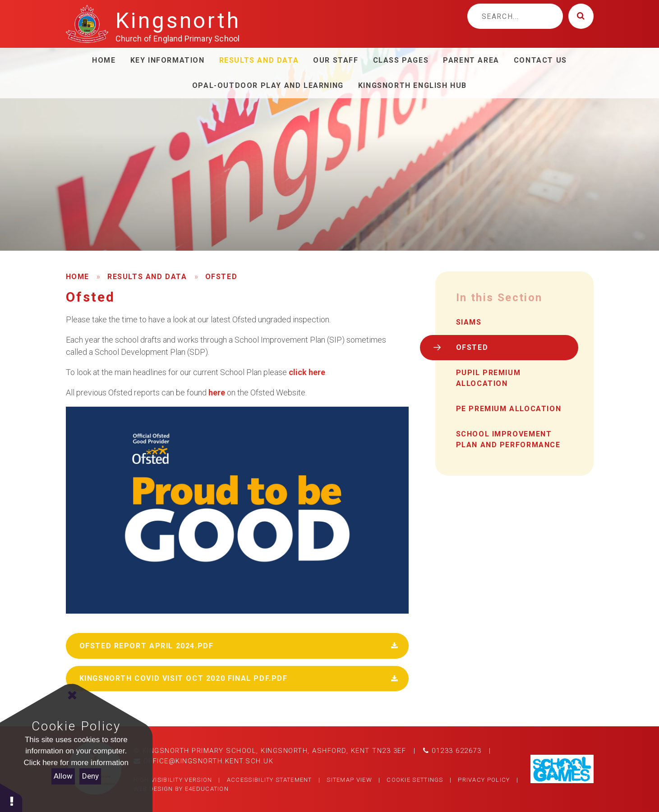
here (218, 392)
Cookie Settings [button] (415, 780)
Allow (63, 776)
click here (306, 372)
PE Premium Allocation (509, 409)
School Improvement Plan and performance (508, 439)
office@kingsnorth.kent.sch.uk (204, 761)
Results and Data (147, 277)
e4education (207, 789)
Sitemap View (349, 780)
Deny (90, 776)
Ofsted (221, 277)
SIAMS (469, 322)
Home (78, 277)
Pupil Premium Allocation (488, 378)
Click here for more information (76, 763)
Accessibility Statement (270, 780)
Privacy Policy (484, 780)
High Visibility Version (173, 780)
